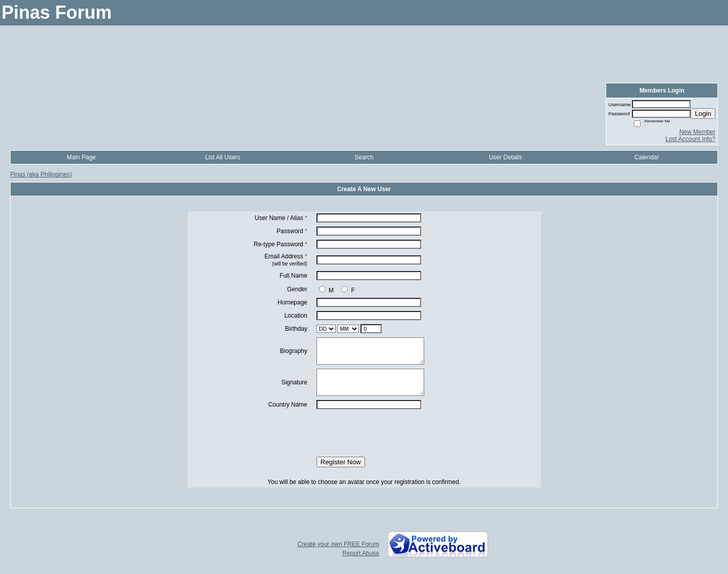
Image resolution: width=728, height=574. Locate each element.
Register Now (341, 462)
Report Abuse (361, 553)
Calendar (647, 157)
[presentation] (364, 433)
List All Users (223, 157)
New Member (697, 132)
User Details (505, 157)
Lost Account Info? (690, 139)
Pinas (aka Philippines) (41, 174)
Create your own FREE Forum (338, 544)
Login (703, 114)
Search (364, 157)
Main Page (81, 157)
